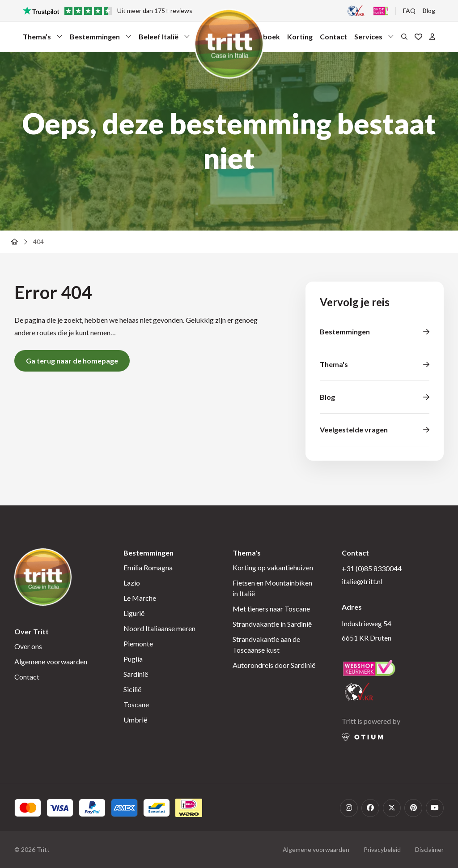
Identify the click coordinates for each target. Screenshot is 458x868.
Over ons (28, 646)
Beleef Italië (164, 39)
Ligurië (134, 613)
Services (374, 39)
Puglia (133, 659)
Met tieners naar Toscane (271, 609)
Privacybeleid (382, 849)
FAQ (409, 11)
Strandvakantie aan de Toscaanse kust (266, 644)
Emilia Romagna (148, 567)
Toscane (136, 704)
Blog (429, 11)
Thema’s (43, 39)
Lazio (132, 583)
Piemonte (138, 644)
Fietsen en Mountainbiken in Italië (272, 588)
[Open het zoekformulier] (404, 36)
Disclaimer (429, 849)
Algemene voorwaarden (51, 661)
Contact (333, 36)
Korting (300, 36)
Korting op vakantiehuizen (273, 567)
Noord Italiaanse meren (159, 628)
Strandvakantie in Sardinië (272, 624)
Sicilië (132, 689)
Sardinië (136, 674)
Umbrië (135, 720)
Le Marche (140, 598)
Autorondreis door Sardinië (274, 665)
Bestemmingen (101, 39)
